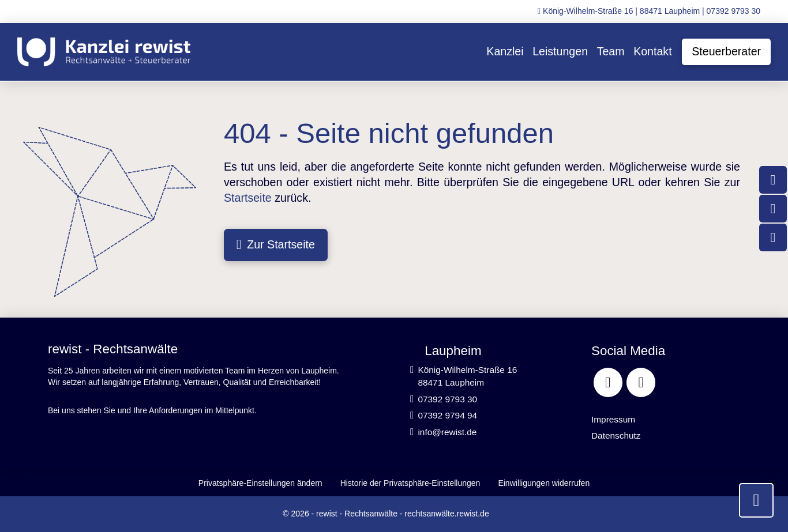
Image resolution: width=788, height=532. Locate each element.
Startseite (248, 198)
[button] (260, 483)
